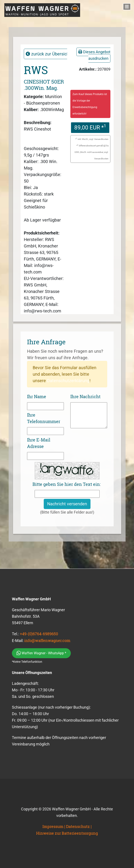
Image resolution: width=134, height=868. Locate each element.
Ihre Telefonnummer (44, 418)
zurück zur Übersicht (48, 54)
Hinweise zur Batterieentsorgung (67, 833)
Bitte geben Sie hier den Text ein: (67, 484)
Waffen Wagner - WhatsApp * (41, 653)
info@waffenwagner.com (47, 640)
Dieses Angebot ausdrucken (94, 55)
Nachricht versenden (67, 504)
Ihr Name (37, 396)
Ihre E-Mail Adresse (39, 443)
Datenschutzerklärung (68, 381)
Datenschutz (78, 826)
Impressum (53, 826)
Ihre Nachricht (85, 396)
